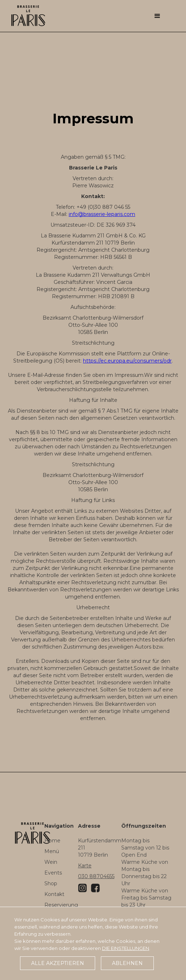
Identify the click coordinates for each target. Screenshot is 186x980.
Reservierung (61, 905)
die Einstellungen (126, 948)
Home (52, 841)
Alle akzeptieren (58, 963)
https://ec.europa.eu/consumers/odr (127, 361)
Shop (51, 883)
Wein (51, 862)
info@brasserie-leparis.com (102, 214)
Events (53, 873)
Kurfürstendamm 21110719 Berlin (100, 848)
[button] (157, 14)
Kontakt (54, 894)
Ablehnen (127, 963)
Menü (52, 851)
